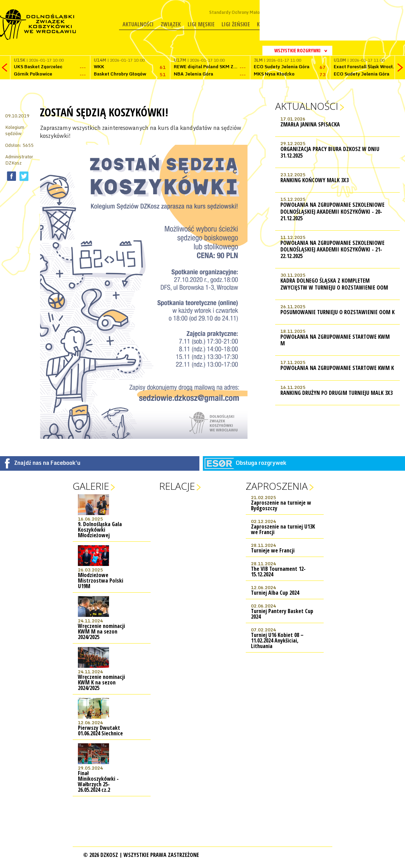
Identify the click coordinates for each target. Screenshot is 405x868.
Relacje (177, 486)
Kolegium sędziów (15, 130)
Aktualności (138, 24)
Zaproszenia (277, 486)
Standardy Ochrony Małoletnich (241, 12)
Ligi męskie (201, 24)
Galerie (91, 486)
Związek (171, 24)
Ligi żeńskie (236, 24)
